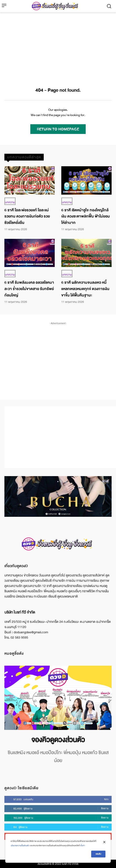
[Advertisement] (58, 45)
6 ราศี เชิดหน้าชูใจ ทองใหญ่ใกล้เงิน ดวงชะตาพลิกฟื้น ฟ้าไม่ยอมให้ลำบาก (86, 217)
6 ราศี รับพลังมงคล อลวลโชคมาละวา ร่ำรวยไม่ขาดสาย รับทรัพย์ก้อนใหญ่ (29, 289)
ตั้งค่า (83, 846)
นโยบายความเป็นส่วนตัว (20, 846)
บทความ (10, 202)
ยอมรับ (98, 854)
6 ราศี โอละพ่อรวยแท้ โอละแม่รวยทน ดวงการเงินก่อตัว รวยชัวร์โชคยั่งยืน (27, 217)
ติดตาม (105, 808)
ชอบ (106, 799)
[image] (58, 698)
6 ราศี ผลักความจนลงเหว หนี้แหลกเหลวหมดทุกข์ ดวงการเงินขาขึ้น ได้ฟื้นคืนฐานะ (85, 289)
